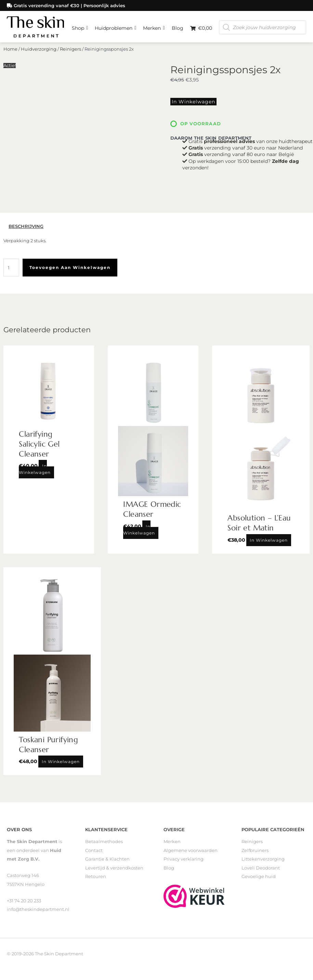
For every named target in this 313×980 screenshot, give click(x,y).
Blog (178, 64)
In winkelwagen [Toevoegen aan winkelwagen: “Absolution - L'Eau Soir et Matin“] (269, 543)
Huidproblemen (115, 62)
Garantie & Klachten (107, 862)
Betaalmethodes (104, 844)
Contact (94, 853)
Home (10, 81)
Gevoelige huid (259, 879)
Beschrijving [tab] (26, 229)
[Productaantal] (11, 270)
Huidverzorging (39, 81)
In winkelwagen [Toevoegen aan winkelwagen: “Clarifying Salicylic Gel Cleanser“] (35, 472)
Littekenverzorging (263, 862)
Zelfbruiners (255, 853)
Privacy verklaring (184, 862)
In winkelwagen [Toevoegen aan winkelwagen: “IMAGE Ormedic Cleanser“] (139, 532)
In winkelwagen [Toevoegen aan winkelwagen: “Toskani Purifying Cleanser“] (61, 764)
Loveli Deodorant (261, 871)
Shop (80, 62)
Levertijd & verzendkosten (114, 871)
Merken (154, 62)
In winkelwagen (191, 132)
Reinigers (70, 81)
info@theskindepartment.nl (38, 912)
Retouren (96, 879)
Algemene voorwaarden (191, 853)
